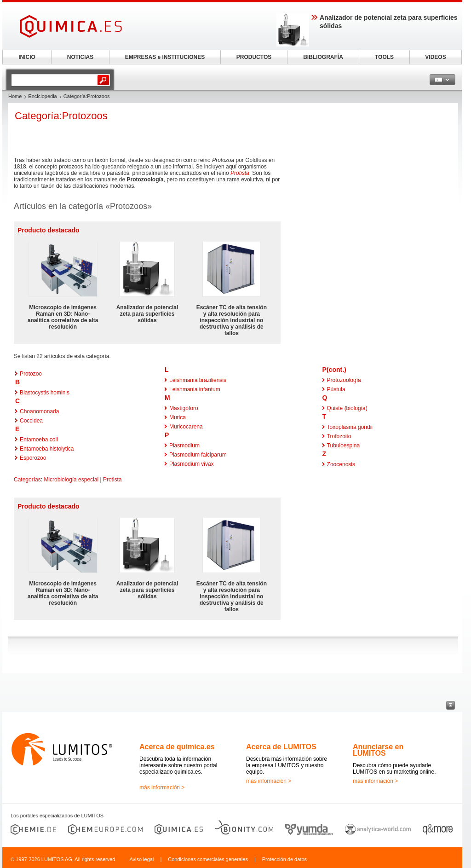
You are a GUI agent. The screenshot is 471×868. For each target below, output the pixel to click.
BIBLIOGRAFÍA (323, 57)
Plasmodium (184, 446)
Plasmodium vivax (192, 464)
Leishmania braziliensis (198, 380)
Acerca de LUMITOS (281, 747)
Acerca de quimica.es (177, 747)
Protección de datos (284, 859)
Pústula (336, 389)
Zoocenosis (341, 464)
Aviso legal (141, 859)
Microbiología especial (71, 480)
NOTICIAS (80, 57)
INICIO (27, 57)
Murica (178, 417)
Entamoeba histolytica (47, 449)
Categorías (27, 480)
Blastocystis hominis (45, 393)
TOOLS (384, 57)
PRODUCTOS (254, 57)
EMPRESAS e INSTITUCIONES (165, 57)
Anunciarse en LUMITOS (378, 750)
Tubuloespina (344, 446)
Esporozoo (33, 458)
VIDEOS (435, 57)
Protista (240, 173)
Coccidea (31, 421)
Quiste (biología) (347, 408)
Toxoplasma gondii (350, 427)
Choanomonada (39, 411)
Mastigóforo (184, 408)
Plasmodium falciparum (198, 455)
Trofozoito (339, 436)
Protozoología (344, 380)
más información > (162, 787)
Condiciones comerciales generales (208, 859)
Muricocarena (186, 427)
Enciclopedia (42, 96)
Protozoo (31, 374)
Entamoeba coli (39, 440)
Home (15, 96)
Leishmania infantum (195, 389)
